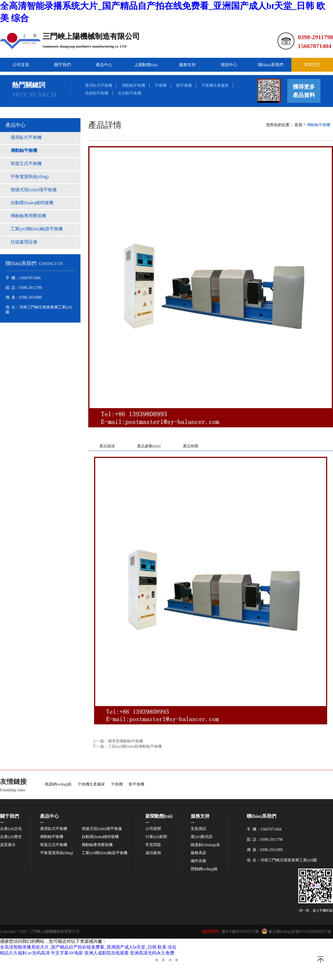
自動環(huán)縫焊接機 (100, 837)
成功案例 (153, 853)
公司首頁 (21, 65)
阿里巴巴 (312, 65)
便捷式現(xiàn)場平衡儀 (102, 829)
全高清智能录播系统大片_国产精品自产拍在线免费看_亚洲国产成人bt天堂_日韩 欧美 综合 (88, 947)
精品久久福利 (13, 953)
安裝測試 (198, 829)
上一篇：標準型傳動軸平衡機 (118, 741)
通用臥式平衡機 (99, 85)
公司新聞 (153, 829)
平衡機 (161, 85)
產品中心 (104, 65)
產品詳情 (105, 125)
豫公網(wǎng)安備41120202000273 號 (296, 931)
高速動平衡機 (97, 93)
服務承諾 (198, 853)
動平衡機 (184, 85)
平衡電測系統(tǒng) (56, 853)
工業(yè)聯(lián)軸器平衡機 (104, 853)
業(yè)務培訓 (202, 837)
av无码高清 (39, 953)
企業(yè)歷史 (11, 837)
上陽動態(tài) (146, 65)
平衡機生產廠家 (215, 85)
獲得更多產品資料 (304, 91)
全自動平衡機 (130, 93)
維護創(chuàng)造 (205, 845)
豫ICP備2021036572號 (240, 932)
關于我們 (62, 65)
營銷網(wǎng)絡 (204, 869)
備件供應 (198, 861)
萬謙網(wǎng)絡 (58, 784)
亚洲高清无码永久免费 (152, 953)
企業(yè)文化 (11, 829)
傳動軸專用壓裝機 (97, 845)
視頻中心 (229, 65)
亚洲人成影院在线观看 (107, 953)
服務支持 (187, 65)
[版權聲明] (210, 932)
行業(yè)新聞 (156, 837)
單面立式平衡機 (54, 845)
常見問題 (153, 845)
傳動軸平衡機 (133, 85)
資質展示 (8, 845)
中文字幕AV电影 (67, 953)
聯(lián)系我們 (271, 65)
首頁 (298, 125)
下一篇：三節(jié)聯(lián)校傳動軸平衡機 (127, 746)
